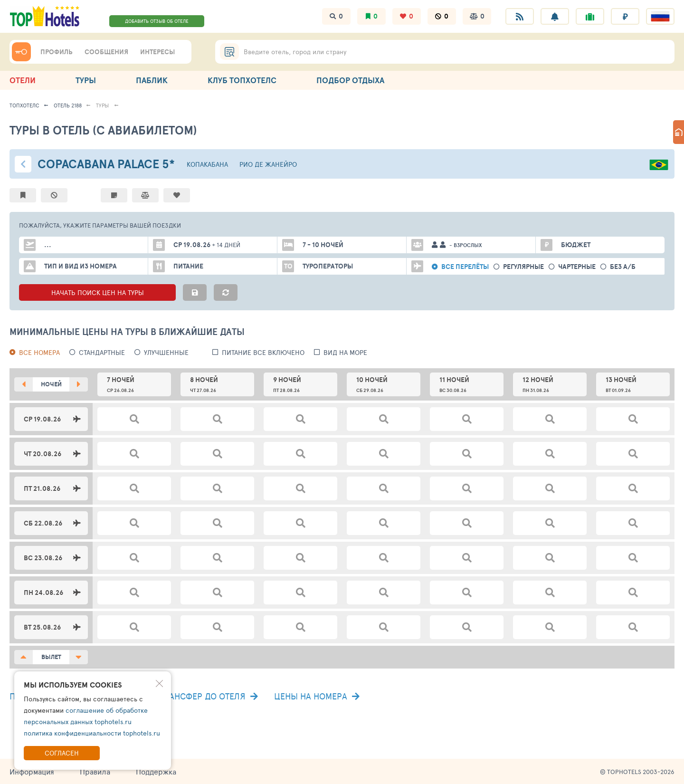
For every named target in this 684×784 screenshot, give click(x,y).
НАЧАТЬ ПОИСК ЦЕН (97, 292)
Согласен (62, 753)
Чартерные (577, 267)
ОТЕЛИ (23, 80)
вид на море (345, 352)
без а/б (623, 267)
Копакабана (207, 164)
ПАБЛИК (152, 80)
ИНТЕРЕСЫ (157, 52)
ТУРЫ (86, 80)
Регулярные (523, 267)
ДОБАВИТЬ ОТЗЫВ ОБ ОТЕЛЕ (157, 21)
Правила (95, 771)
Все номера (39, 352)
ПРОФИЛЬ (57, 52)
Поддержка (156, 771)
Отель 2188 (68, 105)
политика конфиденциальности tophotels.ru (92, 733)
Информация (32, 771)
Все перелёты (465, 267)
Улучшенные (166, 352)
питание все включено (263, 352)
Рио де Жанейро (268, 164)
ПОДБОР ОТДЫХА (350, 80)
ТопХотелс (24, 105)
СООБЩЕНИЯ (106, 52)
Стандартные (102, 352)
